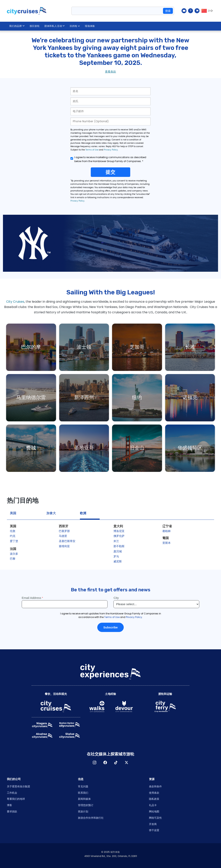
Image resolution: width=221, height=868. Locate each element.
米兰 (116, 541)
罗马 (116, 556)
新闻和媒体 (84, 799)
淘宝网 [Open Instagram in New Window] (95, 763)
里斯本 (167, 543)
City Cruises (15, 302)
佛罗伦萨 (119, 536)
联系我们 (83, 793)
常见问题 (83, 786)
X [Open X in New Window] (126, 763)
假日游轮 (35, 26)
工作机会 (12, 793)
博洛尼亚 (119, 531)
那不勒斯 (119, 546)
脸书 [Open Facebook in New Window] (105, 763)
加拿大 (51, 513)
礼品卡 (153, 805)
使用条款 (154, 793)
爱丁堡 (14, 541)
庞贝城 (118, 551)
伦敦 (13, 531)
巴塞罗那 (64, 531)
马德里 (63, 536)
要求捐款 (12, 812)
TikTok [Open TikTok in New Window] (116, 763)
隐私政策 (154, 799)
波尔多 (14, 554)
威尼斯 (118, 561)
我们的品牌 (17, 26)
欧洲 (83, 513)
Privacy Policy (111, 150)
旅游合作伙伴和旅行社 (91, 818)
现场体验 (90, 26)
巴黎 (13, 559)
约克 (13, 536)
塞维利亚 (64, 546)
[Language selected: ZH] (208, 11)
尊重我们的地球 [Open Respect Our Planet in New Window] (16, 799)
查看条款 (110, 72)
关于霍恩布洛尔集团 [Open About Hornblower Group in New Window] (18, 786)
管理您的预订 (86, 805)
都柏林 (167, 531)
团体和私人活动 (55, 26)
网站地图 (154, 812)
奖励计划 (83, 812)
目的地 (75, 26)
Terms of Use (92, 150)
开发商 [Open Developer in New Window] (153, 824)
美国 (13, 513)
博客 (9, 805)
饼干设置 (154, 830)
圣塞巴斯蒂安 (67, 541)
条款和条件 (155, 786)
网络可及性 (155, 818)
